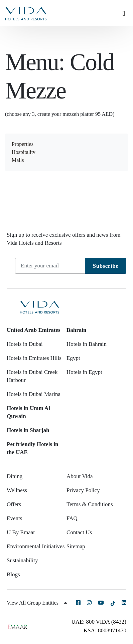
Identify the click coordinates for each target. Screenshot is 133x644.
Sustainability (22, 560)
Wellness (17, 490)
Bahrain (77, 330)
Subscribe (106, 266)
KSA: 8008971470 (105, 630)
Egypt (73, 358)
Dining (15, 476)
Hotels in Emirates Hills (34, 358)
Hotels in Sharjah (28, 430)
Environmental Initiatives (36, 546)
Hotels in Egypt (84, 372)
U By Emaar (21, 532)
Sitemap (76, 546)
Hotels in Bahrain (87, 344)
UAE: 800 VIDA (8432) (99, 622)
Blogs (13, 574)
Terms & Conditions (90, 504)
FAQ (72, 518)
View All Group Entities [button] (37, 603)
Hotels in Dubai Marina (34, 394)
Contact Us (79, 532)
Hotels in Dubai (25, 344)
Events (14, 518)
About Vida (80, 476)
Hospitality (24, 152)
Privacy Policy (83, 490)
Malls (18, 160)
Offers (14, 504)
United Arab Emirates (34, 330)
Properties (23, 144)
